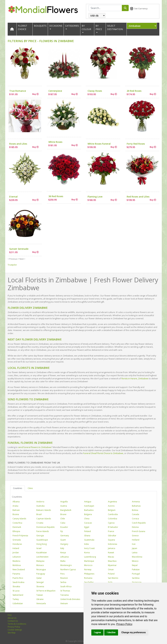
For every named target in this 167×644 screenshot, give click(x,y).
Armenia (136, 502)
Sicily (110, 582)
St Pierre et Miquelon (46, 591)
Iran (134, 544)
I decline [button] (111, 632)
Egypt (87, 527)
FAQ (10, 615)
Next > (22, 259)
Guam (63, 540)
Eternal (13, 197)
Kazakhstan (42, 553)
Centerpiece (55, 91)
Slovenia (40, 586)
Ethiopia (16, 531)
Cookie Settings (15, 630)
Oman (111, 569)
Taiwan (40, 595)
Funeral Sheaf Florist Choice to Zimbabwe (103, 453)
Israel (39, 548)
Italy (62, 548)
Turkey (16, 599)
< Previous (12, 259)
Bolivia (135, 510)
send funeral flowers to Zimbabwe (35, 447)
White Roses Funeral (99, 144)
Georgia (40, 536)
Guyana (111, 540)
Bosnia (16, 514)
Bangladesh (66, 510)
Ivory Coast (89, 548)
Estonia (135, 527)
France (111, 531)
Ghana (87, 536)
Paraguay (41, 574)
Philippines (89, 574)
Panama (16, 574)
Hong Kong (42, 544)
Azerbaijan (89, 506)
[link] (124, 624)
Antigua (88, 502)
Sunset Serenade (19, 249)
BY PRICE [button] (99, 27)
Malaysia (40, 561)
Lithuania (65, 557)
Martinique (89, 561)
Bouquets (40, 26)
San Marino (113, 578)
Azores (111, 506)
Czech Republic (139, 523)
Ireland (16, 548)
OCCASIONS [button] (56, 26)
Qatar (39, 578)
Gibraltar (112, 536)
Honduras (17, 544)
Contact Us (13, 621)
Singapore (137, 582)
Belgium (112, 510)
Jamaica (112, 548)
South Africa (66, 586)
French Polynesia (20, 536)
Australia (40, 506)
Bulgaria (88, 514)
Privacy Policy (124, 624)
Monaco (40, 565)
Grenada (17, 540)
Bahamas (136, 506)
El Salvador (113, 527)
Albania (16, 502)
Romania (88, 578)
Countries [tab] (18, 488)
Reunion (64, 578)
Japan (135, 548)
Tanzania (65, 595)
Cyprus (111, 523)
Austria (64, 506)
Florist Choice (23, 27)
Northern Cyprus (68, 569)
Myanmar (112, 565)
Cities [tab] (30, 488)
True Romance (18, 91)
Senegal (40, 582)
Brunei (63, 514)
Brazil (39, 514)
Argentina (112, 502)
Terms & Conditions (17, 624)
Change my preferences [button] (133, 632)
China (87, 519)
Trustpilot (12, 265)
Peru (62, 574)
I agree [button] (97, 632)
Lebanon (17, 557)
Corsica (135, 519)
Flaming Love (95, 197)
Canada (136, 514)
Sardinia (136, 578)
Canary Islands (19, 519)
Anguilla (64, 502)
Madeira (16, 561)
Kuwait (111, 553)
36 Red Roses (56, 196)
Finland (87, 531)
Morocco (88, 565)
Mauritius (112, 561)
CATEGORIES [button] (72, 26)
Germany (65, 536)
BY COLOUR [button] (86, 27)
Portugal (136, 574)
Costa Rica (17, 523)
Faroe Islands (43, 531)
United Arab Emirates (70, 599)
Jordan (16, 553)
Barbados (89, 510)
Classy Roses (95, 91)
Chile (63, 519)
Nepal (135, 565)
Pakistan (136, 569)
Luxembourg (90, 557)
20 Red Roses (134, 91)
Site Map (12, 633)
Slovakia (16, 586)
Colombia (113, 519)
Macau (111, 557)
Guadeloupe (42, 540)
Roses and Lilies (18, 144)
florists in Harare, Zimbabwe (135, 379)
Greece (135, 536)
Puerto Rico (18, 578)
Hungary (64, 544)
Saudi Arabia (18, 582)
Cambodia (113, 514)
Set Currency (141, 8)
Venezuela (41, 603)
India (86, 544)
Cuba (63, 523)
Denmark (17, 527)
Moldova (17, 565)
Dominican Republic (46, 527)
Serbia (63, 582)
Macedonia (137, 557)
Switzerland (18, 595)
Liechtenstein (42, 557)
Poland (111, 574)
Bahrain (16, 510)
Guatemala (89, 540)
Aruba (15, 506)
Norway (88, 569)
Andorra (40, 502)
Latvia (135, 553)
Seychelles (89, 582)
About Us (12, 618)
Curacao (88, 523)
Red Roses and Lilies (138, 197)
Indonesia (113, 544)
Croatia (40, 523)
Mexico (135, 561)
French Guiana (139, 531)
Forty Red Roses (136, 144)
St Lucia (16, 591)
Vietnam (64, 603)
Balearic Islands (44, 510)
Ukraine (40, 599)
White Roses (55, 142)
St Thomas (65, 591)
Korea (87, 553)
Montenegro (66, 565)
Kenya (63, 553)
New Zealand (19, 569)
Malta (63, 561)
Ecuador (64, 527)
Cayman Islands (44, 519)
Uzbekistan (18, 603)
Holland (136, 540)
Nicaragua (41, 569)
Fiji (62, 531)
